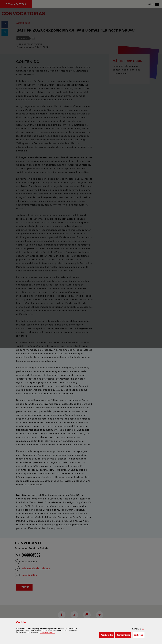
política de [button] (47, 633)
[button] (143, 629)
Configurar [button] (139, 635)
